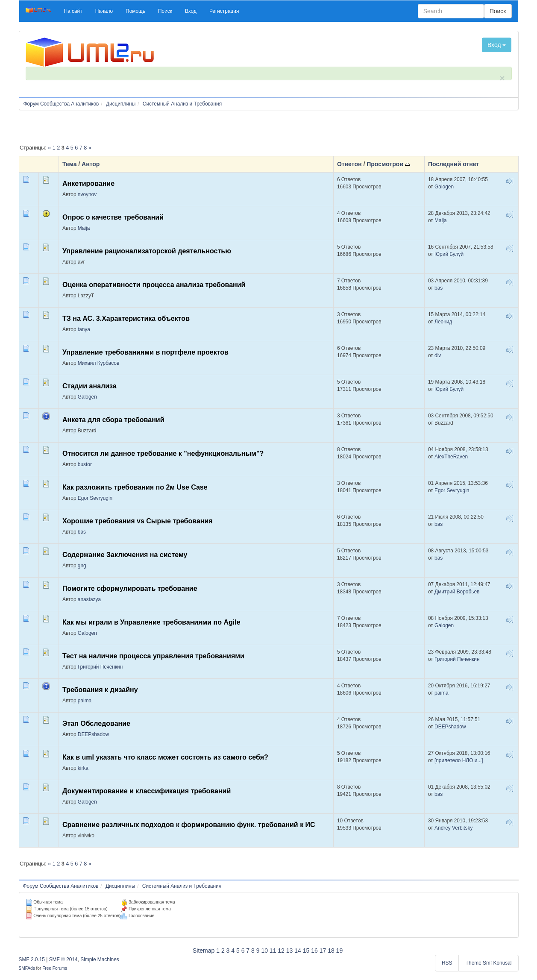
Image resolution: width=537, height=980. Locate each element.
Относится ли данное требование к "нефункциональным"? (163, 453)
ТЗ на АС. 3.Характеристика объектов (126, 318)
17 (323, 951)
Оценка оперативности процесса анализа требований (154, 285)
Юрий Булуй (449, 254)
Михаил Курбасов (98, 363)
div (438, 355)
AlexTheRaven (451, 457)
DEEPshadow (93, 734)
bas (439, 288)
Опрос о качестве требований (113, 217)
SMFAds (27, 968)
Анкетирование (88, 183)
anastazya (89, 599)
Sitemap (204, 951)
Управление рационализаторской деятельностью (147, 251)
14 (298, 951)
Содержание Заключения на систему (125, 555)
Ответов (349, 164)
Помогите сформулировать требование (130, 588)
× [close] (502, 78)
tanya (84, 329)
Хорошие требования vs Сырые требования (138, 521)
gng (82, 566)
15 (306, 951)
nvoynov (87, 194)
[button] (73, 11)
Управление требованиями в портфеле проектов (145, 352)
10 (264, 951)
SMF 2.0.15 (32, 959)
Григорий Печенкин (100, 667)
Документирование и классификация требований (147, 791)
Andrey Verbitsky (453, 828)
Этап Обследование (96, 723)
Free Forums (55, 968)
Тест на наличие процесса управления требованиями (153, 656)
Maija (84, 228)
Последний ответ (453, 164)
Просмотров (388, 164)
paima (85, 701)
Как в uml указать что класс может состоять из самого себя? (165, 757)
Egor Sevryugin (95, 498)
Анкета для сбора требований (113, 420)
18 (331, 951)
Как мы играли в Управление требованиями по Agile (151, 622)
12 (281, 951)
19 (340, 951)
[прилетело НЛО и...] (459, 760)
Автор (91, 164)
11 (273, 951)
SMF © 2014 (63, 959)
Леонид (443, 322)
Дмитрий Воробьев (457, 592)
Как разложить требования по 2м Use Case (135, 487)
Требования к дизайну (100, 690)
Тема (69, 164)
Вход (497, 45)
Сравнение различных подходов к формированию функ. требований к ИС (189, 825)
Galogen (444, 187)
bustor (85, 464)
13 (290, 951)
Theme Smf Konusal (489, 963)
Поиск (498, 11)
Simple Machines (100, 959)
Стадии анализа (89, 386)
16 (314, 951)
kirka (83, 768)
